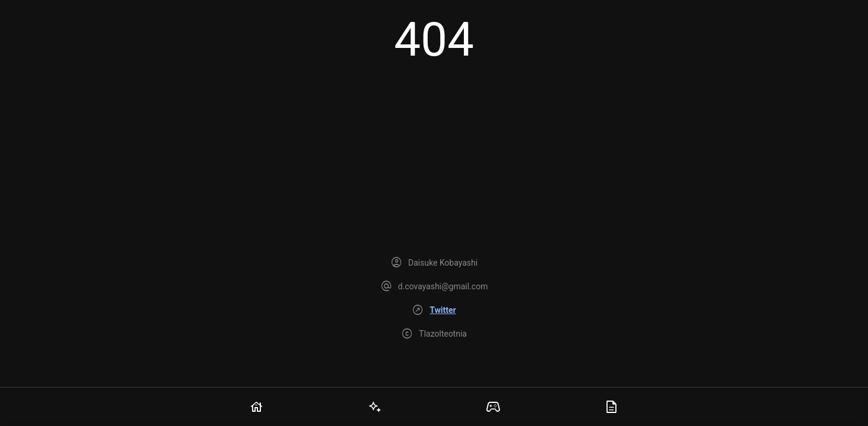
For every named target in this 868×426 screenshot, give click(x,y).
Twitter (443, 310)
